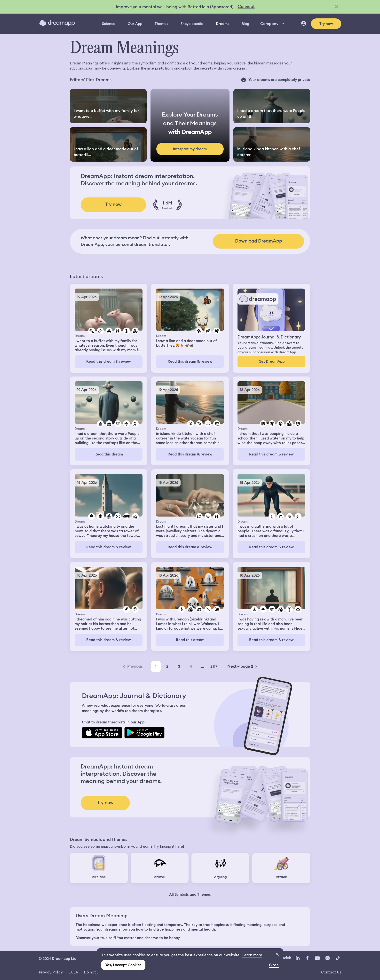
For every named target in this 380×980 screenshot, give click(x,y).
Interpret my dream (190, 149)
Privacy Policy (51, 972)
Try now (326, 24)
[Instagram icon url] (327, 958)
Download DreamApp (259, 241)
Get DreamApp (272, 361)
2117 (214, 666)
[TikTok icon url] (338, 958)
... (202, 666)
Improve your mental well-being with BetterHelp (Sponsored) (175, 7)
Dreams (223, 24)
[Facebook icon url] (307, 958)
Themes (161, 24)
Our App (135, 24)
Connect (246, 7)
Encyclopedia (192, 24)
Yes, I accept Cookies (123, 965)
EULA (73, 972)
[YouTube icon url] (317, 958)
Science (109, 24)
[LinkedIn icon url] (298, 958)
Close (274, 965)
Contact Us (331, 972)
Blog (245, 24)
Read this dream (109, 454)
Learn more (252, 955)
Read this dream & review (109, 361)
